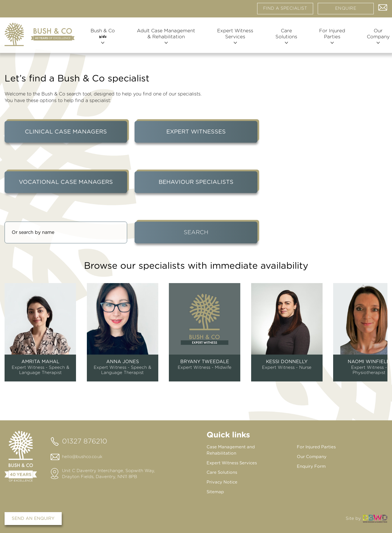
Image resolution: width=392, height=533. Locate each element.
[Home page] (40, 37)
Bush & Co (103, 39)
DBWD (375, 517)
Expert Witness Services (234, 39)
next (386, 330)
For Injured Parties (330, 39)
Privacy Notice (222, 481)
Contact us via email (383, 9)
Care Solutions (284, 39)
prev (6, 330)
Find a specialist (285, 10)
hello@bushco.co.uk (83, 457)
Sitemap (215, 491)
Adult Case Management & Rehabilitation (165, 39)
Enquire (346, 10)
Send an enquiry (33, 517)
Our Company (375, 39)
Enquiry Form (311, 466)
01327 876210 (85, 441)
